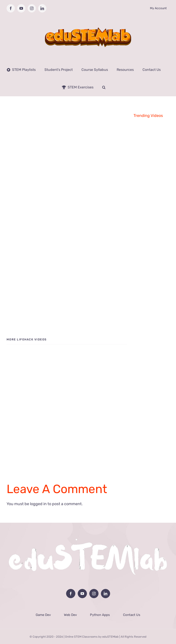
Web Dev (70, 615)
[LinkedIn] (106, 594)
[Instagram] (94, 594)
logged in (38, 504)
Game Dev (43, 615)
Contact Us (132, 615)
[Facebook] (71, 594)
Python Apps (100, 615)
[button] (104, 87)
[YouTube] (82, 594)
